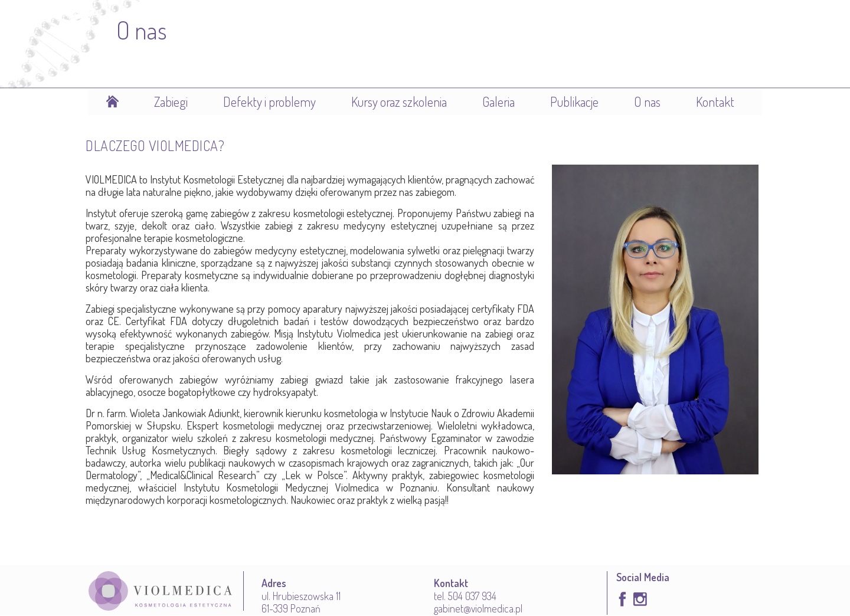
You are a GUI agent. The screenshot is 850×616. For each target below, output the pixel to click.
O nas (647, 101)
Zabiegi (171, 101)
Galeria (498, 101)
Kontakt (715, 101)
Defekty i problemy (269, 101)
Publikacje (574, 101)
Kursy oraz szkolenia (399, 101)
